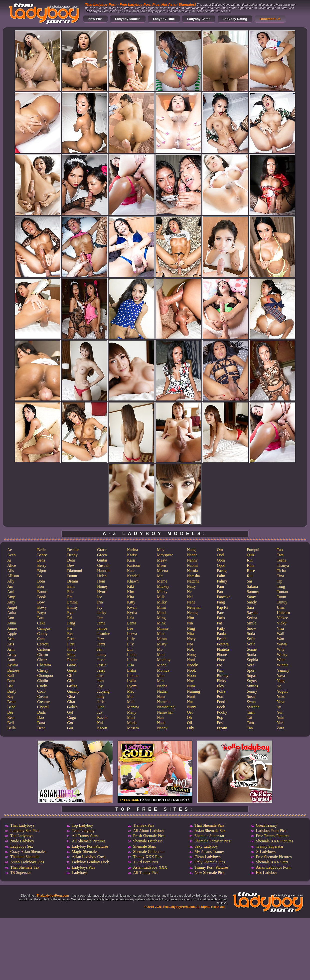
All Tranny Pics (146, 873)
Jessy (101, 670)
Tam (250, 723)
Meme (162, 581)
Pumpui (253, 550)
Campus (44, 628)
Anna (12, 623)
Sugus (252, 681)
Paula (221, 634)
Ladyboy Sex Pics (25, 831)
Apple (12, 634)
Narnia (192, 571)
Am (10, 586)
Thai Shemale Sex (25, 867)
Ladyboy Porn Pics (271, 831)
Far (70, 628)
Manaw (133, 707)
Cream (43, 696)
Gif (70, 676)
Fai (70, 618)
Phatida (223, 649)
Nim (190, 618)
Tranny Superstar (270, 846)
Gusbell (103, 565)
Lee (130, 628)
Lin (130, 649)
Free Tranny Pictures (272, 836)
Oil (189, 723)
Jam (100, 618)
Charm (43, 655)
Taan (251, 712)
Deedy (72, 555)
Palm (221, 576)
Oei (190, 712)
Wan (280, 639)
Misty (162, 644)
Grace (102, 550)
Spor (251, 670)
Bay (10, 696)
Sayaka (253, 613)
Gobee (72, 707)
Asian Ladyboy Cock (89, 857)
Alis (11, 571)
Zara (280, 728)
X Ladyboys (266, 852)
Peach (222, 639)
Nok (190, 649)
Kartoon (134, 565)
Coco (41, 691)
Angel (12, 607)
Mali (131, 702)
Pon (220, 696)
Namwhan (165, 712)
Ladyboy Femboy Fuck (90, 862)
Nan (160, 717)
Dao (41, 717)
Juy (100, 712)
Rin (250, 560)
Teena (282, 560)
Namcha (164, 702)
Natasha (193, 576)
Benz (41, 560)
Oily (190, 728)
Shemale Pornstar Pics (212, 841)
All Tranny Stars (85, 836)
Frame (72, 660)
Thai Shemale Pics (209, 825)
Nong (191, 655)
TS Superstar (21, 873)
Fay (70, 634)
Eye (70, 613)
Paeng (222, 571)
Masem (133, 728)
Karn (131, 560)
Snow (251, 628)
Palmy (222, 581)
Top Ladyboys (22, 836)
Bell (11, 723)
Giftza (72, 686)
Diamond (75, 571)
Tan (250, 728)
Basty (12, 691)
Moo (161, 676)
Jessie (102, 665)
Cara (41, 639)
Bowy (42, 607)
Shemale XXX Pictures (274, 841)
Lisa (131, 665)
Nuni (191, 696)
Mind (161, 613)
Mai (130, 696)
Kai (100, 723)
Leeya (132, 634)
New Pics (95, 19)
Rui (250, 576)
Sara (250, 607)
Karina (133, 550)
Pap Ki (222, 607)
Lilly (131, 639)
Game (72, 665)
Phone (222, 655)
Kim (131, 592)
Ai (9, 560)
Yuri (280, 723)
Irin (100, 602)
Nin (190, 623)
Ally (11, 581)
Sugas (252, 676)
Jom (100, 681)
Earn (71, 586)
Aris (11, 644)
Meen (161, 565)
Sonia (251, 655)
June (101, 707)
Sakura (252, 586)
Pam (220, 586)
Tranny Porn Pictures (211, 867)
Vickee (282, 618)
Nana (161, 723)
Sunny (252, 691)
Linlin (132, 660)
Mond (162, 665)
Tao (280, 550)
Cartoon (44, 649)
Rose (251, 571)
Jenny (102, 655)
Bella (11, 728)
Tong (281, 586)
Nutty (191, 707)
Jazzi (101, 644)
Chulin (43, 681)
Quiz (251, 555)
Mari (131, 717)
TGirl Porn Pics (146, 862)
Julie (101, 702)
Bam (11, 681)
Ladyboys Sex (22, 846)
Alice (12, 565)
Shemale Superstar (209, 836)
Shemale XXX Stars (272, 862)
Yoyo (281, 702)
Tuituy (282, 602)
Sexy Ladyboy (206, 846)
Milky (162, 602)
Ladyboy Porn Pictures (90, 846)
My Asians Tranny (209, 852)
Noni (191, 660)
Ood (220, 555)
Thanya (283, 565)
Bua (40, 618)
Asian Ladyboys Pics (27, 862)
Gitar (71, 702)
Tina (280, 576)
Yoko (281, 696)
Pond (221, 702)
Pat (219, 623)
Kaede (102, 717)
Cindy (42, 686)
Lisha (132, 670)
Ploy (221, 686)
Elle (70, 592)
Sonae (252, 649)
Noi (190, 644)
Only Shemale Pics (210, 862)
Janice (102, 628)
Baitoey (13, 670)
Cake (41, 623)
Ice (100, 597)
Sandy (252, 602)
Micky (162, 592)
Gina (71, 696)
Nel (190, 597)
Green (102, 555)
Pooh (221, 707)
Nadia (162, 691)
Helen (102, 576)
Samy (251, 597)
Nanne (192, 555)
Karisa (132, 555)
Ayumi (13, 665)
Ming (161, 618)
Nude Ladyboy (22, 841)
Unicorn (283, 613)
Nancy (162, 728)
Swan (251, 702)
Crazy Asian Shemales (28, 852)
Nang (191, 550)
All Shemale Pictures (88, 841)
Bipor (42, 571)
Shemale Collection (149, 852)
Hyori (102, 592)
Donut (72, 576)
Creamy (44, 702)
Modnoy (164, 660)
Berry (42, 565)
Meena (162, 571)
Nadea (162, 686)
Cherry (43, 670)
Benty (42, 555)
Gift (70, 681)
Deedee (73, 550)
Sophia (252, 660)
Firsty (72, 649)
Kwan (132, 607)
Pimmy (223, 676)
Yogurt (282, 691)
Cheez (42, 660)
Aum (11, 660)
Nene (191, 602)
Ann (11, 618)
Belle (41, 550)
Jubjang (103, 691)
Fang (71, 623)
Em (70, 597)
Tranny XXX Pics (147, 857)
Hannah (103, 571)
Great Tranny (266, 825)
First (71, 644)
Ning (191, 628)
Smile (251, 623)
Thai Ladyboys (22, 825)
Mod (161, 655)
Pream (222, 728)
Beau (11, 702)
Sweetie (253, 707)
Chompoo (45, 676)
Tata (280, 555)
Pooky (222, 712)
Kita (131, 597)
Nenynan (194, 607)
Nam (161, 696)
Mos (160, 681)
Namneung (166, 707)
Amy (11, 602)
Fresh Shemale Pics (149, 836)
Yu (279, 707)
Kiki (131, 586)
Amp (11, 597)
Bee (10, 712)
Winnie (283, 665)
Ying (281, 681)
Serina (252, 618)
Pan (220, 592)
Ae (10, 550)
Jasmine (104, 634)
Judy (101, 696)
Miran (162, 639)
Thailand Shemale (25, 857)
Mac (131, 691)
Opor (221, 565)
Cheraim (44, 665)
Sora (250, 665)
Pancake (224, 597)
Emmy (73, 607)
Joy (100, 686)
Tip (280, 581)
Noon (191, 676)
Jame (101, 623)
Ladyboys (79, 873)
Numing (193, 691)
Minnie (163, 628)
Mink (161, 623)
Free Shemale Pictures (274, 857)
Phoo (221, 660)
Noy (190, 681)
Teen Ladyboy (83, 831)
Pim (220, 670)
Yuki (281, 717)
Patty (221, 628)
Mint (161, 634)
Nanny (192, 560)
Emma (72, 602)
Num (191, 686)
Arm (11, 649)
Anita (12, 613)
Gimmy (73, 691)
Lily (130, 644)
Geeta (72, 670)
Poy (220, 723)
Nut (190, 702)
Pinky (222, 681)
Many (132, 712)
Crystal (43, 707)
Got (70, 728)
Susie (251, 696)
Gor (70, 723)
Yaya (281, 676)
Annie (12, 628)
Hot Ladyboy (266, 873)
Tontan (282, 592)
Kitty (131, 602)
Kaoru (102, 728)
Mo (160, 649)
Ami (11, 592)
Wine (281, 660)
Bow (41, 602)
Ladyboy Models (128, 19)
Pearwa (223, 644)
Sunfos (252, 686)
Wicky (282, 655)
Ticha (281, 571)
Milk (161, 597)
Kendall (133, 576)
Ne (189, 592)
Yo (279, 686)
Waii (281, 634)
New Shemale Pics (209, 873)
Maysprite (165, 555)
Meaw (162, 560)
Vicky (282, 623)
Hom (101, 581)
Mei (160, 576)
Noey (191, 639)
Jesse (101, 660)
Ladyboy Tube (164, 19)
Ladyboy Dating (235, 19)
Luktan (133, 676)
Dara (41, 723)
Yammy (283, 670)
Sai (249, 581)
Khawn (133, 581)
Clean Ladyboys (207, 857)
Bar (10, 686)
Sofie (251, 644)
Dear (41, 728)
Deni (71, 560)
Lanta (132, 623)
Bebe (11, 707)
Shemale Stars (144, 846)
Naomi (192, 565)
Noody (192, 665)
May (161, 550)
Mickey (163, 586)
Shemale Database (148, 841)
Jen (100, 649)
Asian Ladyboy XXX (150, 867)
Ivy (100, 607)
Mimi (161, 607)
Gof (70, 712)
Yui (280, 712)
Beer (11, 717)
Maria (132, 723)
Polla (221, 691)
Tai (249, 717)
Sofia (251, 639)
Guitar (102, 560)
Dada (41, 712)
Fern (71, 639)
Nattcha (193, 581)
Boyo (42, 613)
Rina (251, 565)
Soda (251, 634)
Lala (131, 618)
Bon (41, 586)
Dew (71, 565)
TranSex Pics (144, 825)
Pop (220, 717)
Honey (102, 586)
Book (42, 597)
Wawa (282, 644)
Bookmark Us (270, 19)
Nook (191, 670)
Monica (163, 670)
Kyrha (132, 613)
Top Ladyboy (82, 825)
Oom (221, 560)
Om (220, 550)
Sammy (253, 592)
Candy (42, 634)
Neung (192, 613)
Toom (281, 597)
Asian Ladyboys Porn (273, 867)
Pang (221, 602)
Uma (281, 607)
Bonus (42, 592)
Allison (13, 576)
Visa (280, 628)
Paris (221, 618)
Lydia (132, 681)
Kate (131, 571)
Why (281, 649)
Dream (73, 581)
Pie (219, 665)
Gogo (72, 717)
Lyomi (132, 686)
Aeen (11, 555)
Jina (100, 676)
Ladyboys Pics (83, 867)
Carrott (43, 644)
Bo (40, 576)
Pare (220, 613)
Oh (189, 717)
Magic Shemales (85, 852)
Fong (71, 655)
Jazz (101, 639)
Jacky (102, 613)
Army (12, 655)
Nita (190, 634)
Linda (132, 655)
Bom (41, 581)
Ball (11, 676)
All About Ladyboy (149, 831)
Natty (191, 586)
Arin (11, 639)
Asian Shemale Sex (210, 831)
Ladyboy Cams (199, 19)
